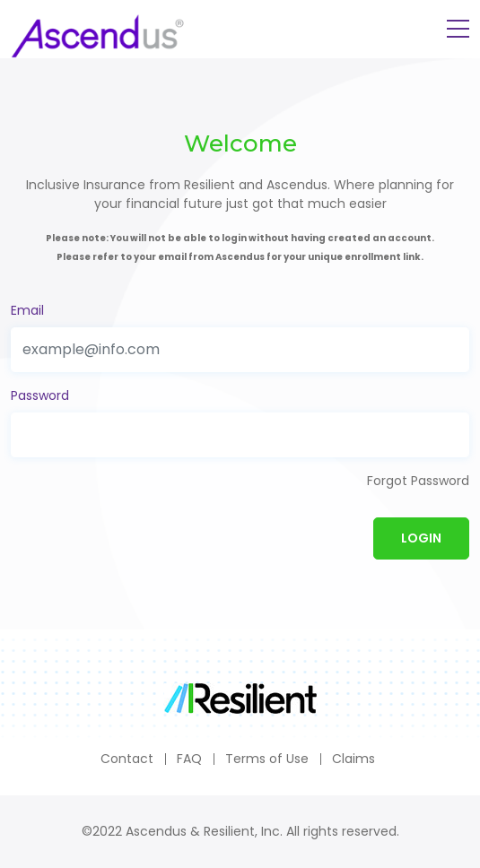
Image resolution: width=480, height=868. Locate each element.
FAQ (189, 759)
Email (27, 310)
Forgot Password (418, 481)
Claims (353, 759)
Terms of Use (267, 759)
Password (40, 395)
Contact (127, 759)
